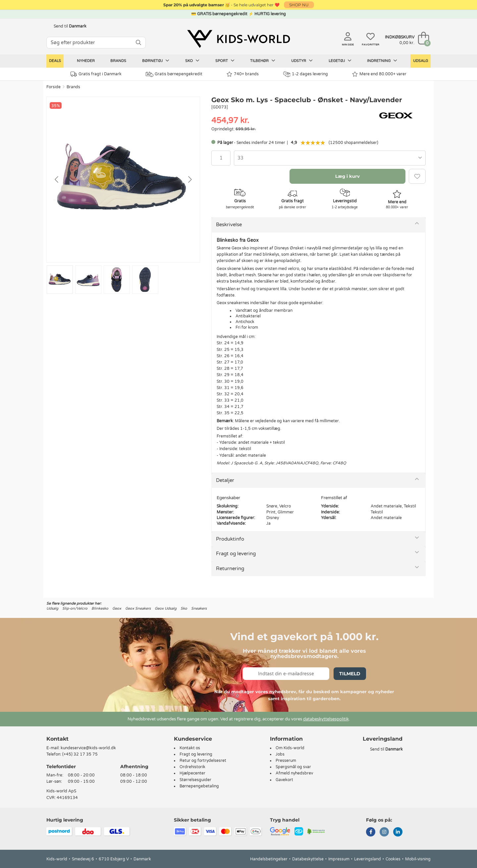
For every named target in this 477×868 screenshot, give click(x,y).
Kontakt (57, 739)
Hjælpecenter (192, 773)
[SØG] (138, 43)
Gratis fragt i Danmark (96, 74)
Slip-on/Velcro (75, 608)
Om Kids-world (290, 748)
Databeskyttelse (308, 859)
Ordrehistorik (192, 767)
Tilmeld (350, 674)
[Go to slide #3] (117, 280)
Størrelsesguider (195, 780)
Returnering (230, 568)
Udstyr (302, 61)
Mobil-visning (418, 859)
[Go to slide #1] (60, 280)
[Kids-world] (238, 39)
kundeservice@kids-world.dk (88, 748)
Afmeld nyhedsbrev (294, 773)
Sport (225, 61)
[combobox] (330, 158)
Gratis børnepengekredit (174, 74)
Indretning (382, 61)
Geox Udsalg (166, 608)
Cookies (393, 859)
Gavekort (284, 780)
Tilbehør (263, 61)
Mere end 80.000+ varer (379, 74)
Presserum (286, 761)
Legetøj (340, 61)
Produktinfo (230, 539)
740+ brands (243, 74)
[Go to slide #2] (88, 280)
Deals (55, 61)
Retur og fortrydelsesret (203, 761)
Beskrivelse (229, 225)
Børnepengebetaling (199, 786)
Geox (117, 608)
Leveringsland (368, 859)
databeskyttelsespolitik (326, 719)
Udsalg (421, 61)
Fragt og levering (236, 554)
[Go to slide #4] (145, 280)
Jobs (280, 754)
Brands (118, 61)
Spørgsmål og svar (293, 767)
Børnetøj (156, 61)
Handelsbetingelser (269, 859)
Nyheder (86, 61)
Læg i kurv (347, 176)
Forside (53, 87)
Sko (192, 61)
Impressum (339, 859)
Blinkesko (100, 608)
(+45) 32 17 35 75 (80, 754)
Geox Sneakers (138, 608)
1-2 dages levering (306, 74)
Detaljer (225, 480)
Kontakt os (190, 748)
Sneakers (199, 608)
